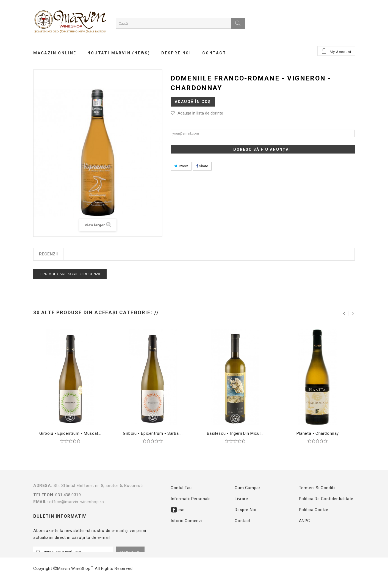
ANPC (305, 521)
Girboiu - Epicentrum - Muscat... (70, 433)
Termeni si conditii (317, 488)
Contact (243, 521)
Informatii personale (191, 499)
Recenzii (48, 254)
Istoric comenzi (186, 521)
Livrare (241, 499)
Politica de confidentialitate (326, 499)
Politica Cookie (314, 510)
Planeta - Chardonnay (318, 433)
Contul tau (181, 488)
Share (202, 166)
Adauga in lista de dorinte (200, 113)
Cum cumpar (247, 488)
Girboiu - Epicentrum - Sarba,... (153, 433)
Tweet (181, 166)
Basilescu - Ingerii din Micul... (235, 433)
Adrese (178, 510)
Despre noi (245, 510)
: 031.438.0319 (94, 495)
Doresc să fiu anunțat (263, 149)
